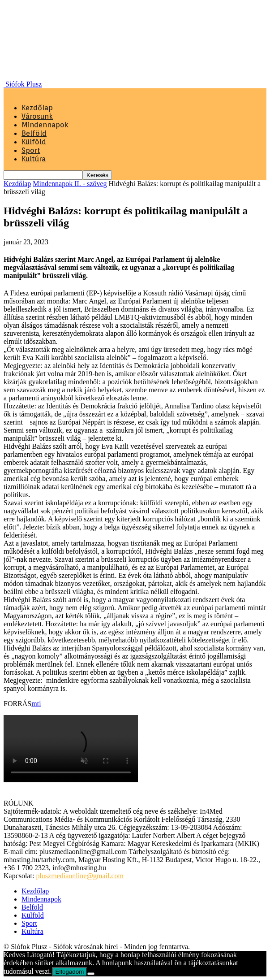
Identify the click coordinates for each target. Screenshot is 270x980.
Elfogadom (70, 972)
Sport (31, 150)
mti (36, 704)
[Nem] (91, 974)
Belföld (34, 133)
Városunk (37, 116)
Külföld (34, 142)
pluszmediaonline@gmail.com (80, 876)
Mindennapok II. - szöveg (70, 184)
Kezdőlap (37, 108)
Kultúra (34, 159)
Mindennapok (45, 125)
